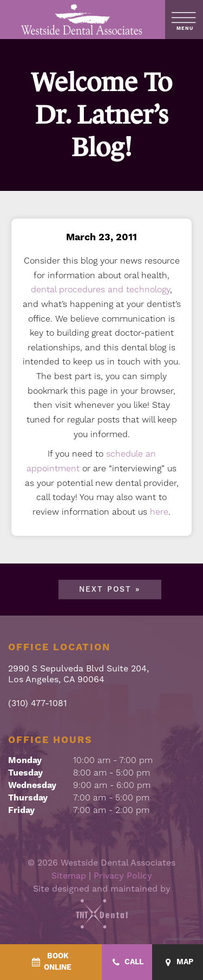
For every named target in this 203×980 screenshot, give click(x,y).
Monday (25, 760)
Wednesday (32, 785)
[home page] (82, 20)
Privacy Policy (123, 876)
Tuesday (25, 773)
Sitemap (69, 876)
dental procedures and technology (100, 290)
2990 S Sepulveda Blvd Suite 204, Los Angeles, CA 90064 (78, 674)
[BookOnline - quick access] (51, 962)
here (159, 512)
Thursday (28, 798)
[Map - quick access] (178, 962)
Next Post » (110, 590)
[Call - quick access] (127, 962)
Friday (21, 810)
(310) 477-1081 (38, 703)
